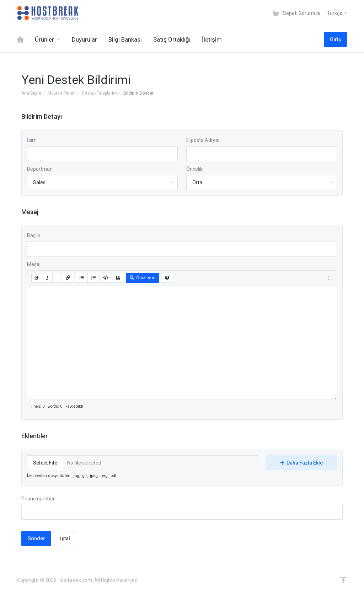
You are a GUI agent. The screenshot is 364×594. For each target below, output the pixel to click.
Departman (40, 169)
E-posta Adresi (203, 140)
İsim (32, 140)
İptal (65, 539)
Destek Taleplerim (99, 93)
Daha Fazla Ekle (301, 463)
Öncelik (194, 169)
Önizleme (143, 278)
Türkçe (337, 13)
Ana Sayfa (31, 93)
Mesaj (34, 264)
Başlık (34, 235)
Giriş (335, 39)
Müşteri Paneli (61, 93)
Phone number (38, 499)
